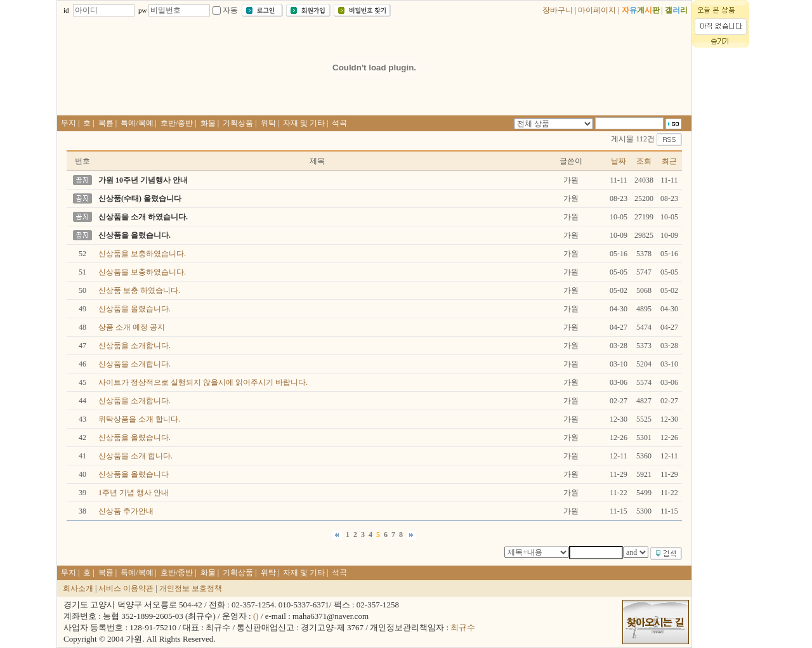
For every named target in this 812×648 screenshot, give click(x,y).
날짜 (619, 161)
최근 (669, 161)
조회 (644, 161)
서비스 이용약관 (126, 588)
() (256, 616)
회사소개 (78, 588)
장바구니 (558, 10)
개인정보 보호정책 (191, 588)
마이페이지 (597, 10)
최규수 (463, 627)
